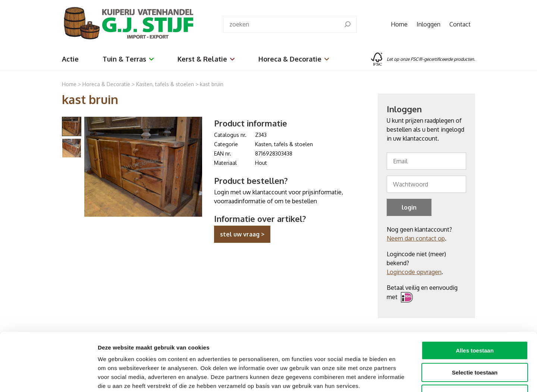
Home (399, 24)
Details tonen (403, 377)
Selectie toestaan (475, 323)
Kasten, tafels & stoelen (165, 84)
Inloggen (428, 24)
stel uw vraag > (242, 234)
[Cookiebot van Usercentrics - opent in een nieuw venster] (48, 377)
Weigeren (475, 344)
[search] (348, 24)
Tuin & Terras (128, 59)
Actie (70, 59)
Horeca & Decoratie (294, 59)
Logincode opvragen (414, 272)
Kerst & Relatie (206, 59)
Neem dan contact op (416, 238)
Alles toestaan (475, 301)
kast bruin (212, 84)
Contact (460, 24)
